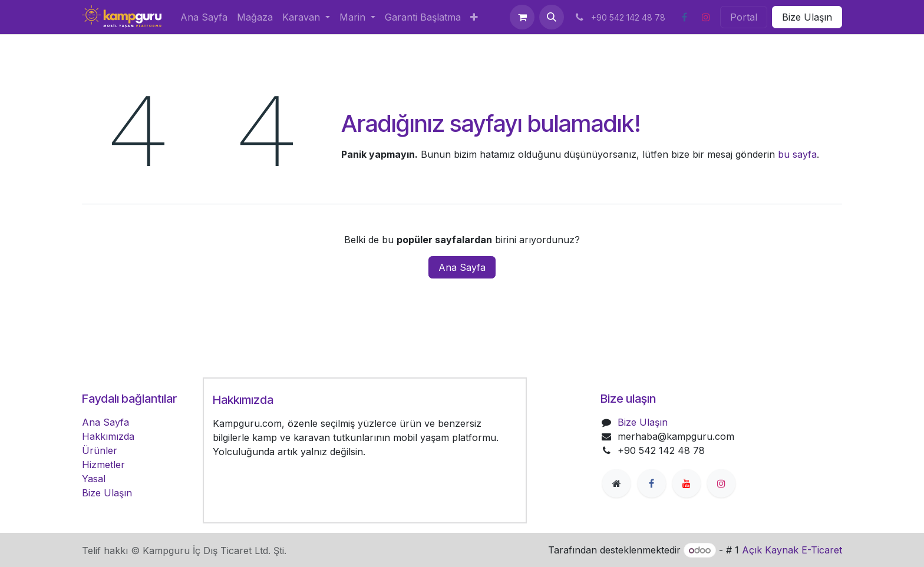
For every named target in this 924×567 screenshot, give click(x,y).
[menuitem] (204, 17)
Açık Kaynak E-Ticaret (792, 550)
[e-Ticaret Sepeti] (522, 17)
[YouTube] (687, 483)
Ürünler (100, 450)
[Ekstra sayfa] (616, 483)
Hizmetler (103, 465)
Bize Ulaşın (807, 17)
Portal (744, 17)
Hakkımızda (108, 436)
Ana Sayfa (462, 267)
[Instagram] (706, 17)
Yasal (94, 479)
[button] (552, 17)
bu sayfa (797, 154)
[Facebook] (684, 17)
